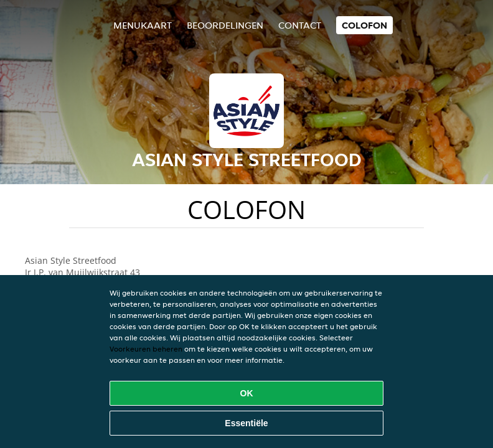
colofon (364, 25)
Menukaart (143, 25)
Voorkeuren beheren (146, 349)
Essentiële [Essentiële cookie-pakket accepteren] (246, 423)
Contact (300, 25)
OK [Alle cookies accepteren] (247, 393)
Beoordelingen (225, 25)
